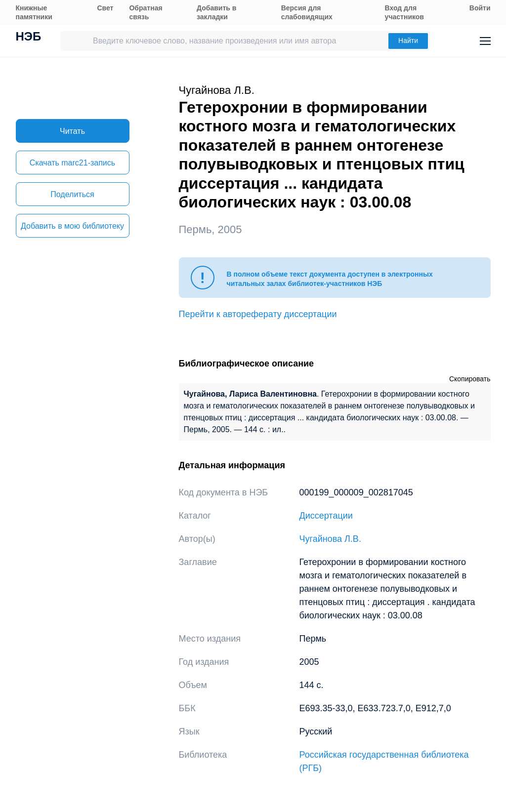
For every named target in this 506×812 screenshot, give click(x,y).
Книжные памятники (34, 12)
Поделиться (72, 194)
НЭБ (29, 38)
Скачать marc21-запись (72, 163)
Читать (72, 131)
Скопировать (470, 379)
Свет (105, 8)
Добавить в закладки (216, 12)
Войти (480, 8)
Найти (408, 41)
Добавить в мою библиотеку (72, 226)
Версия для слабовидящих (307, 12)
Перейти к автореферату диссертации (258, 314)
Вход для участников (404, 12)
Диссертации (326, 516)
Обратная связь (146, 12)
